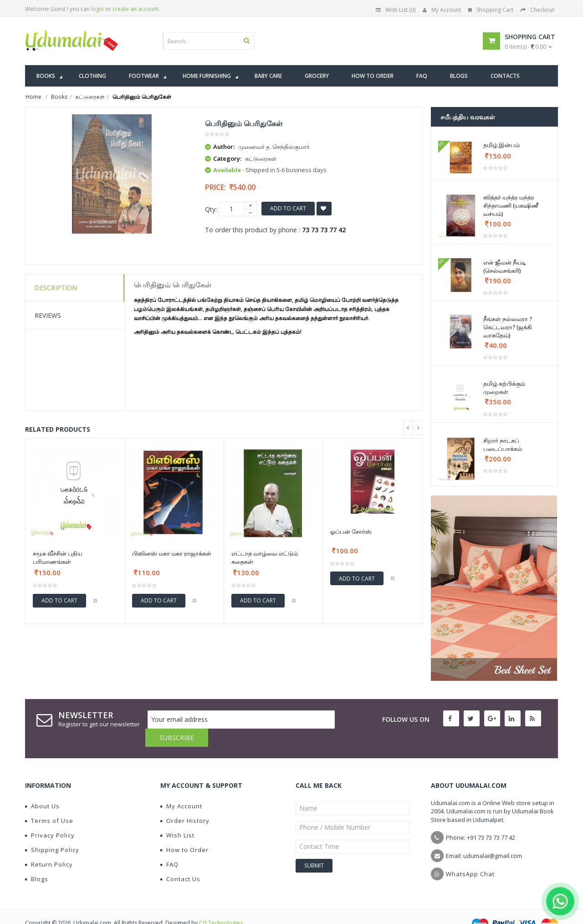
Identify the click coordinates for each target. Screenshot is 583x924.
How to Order (184, 832)
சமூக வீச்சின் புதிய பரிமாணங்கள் (58, 557)
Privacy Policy (50, 817)
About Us (42, 788)
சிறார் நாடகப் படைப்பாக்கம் (503, 444)
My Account (442, 10)
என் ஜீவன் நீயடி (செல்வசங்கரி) (505, 266)
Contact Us (180, 861)
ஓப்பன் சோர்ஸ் (351, 531)
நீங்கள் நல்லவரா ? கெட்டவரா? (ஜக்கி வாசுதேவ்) (508, 327)
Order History (185, 802)
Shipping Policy (52, 832)
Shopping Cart (491, 10)
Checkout (537, 10)
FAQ (169, 846)
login (97, 9)
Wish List (177, 817)
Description (56, 288)
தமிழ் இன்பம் (501, 145)
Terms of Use (49, 802)
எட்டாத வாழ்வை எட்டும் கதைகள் (265, 557)
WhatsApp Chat (470, 856)
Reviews (48, 315)
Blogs (37, 861)
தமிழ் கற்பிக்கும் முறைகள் (504, 388)
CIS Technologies (221, 905)
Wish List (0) (396, 10)
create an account (136, 9)
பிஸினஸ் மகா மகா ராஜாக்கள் (172, 553)
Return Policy (49, 846)
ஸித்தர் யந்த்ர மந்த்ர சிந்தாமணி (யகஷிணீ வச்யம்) (511, 205)
